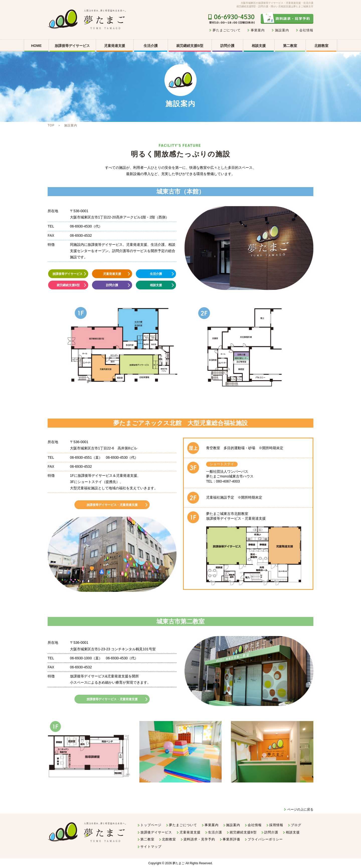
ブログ (296, 825)
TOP (51, 125)
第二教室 (290, 46)
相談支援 (259, 46)
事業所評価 (231, 839)
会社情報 (306, 30)
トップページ (151, 825)
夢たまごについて (227, 30)
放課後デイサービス (156, 832)
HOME (36, 46)
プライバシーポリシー (265, 839)
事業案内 (258, 30)
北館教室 (321, 46)
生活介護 (151, 46)
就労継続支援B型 (190, 46)
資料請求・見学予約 (199, 839)
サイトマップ (151, 847)
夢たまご (178, 863)
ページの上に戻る (300, 809)
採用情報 (276, 825)
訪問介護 (227, 46)
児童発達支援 (112, 274)
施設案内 (282, 30)
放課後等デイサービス (67, 274)
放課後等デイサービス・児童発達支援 (112, 505)
